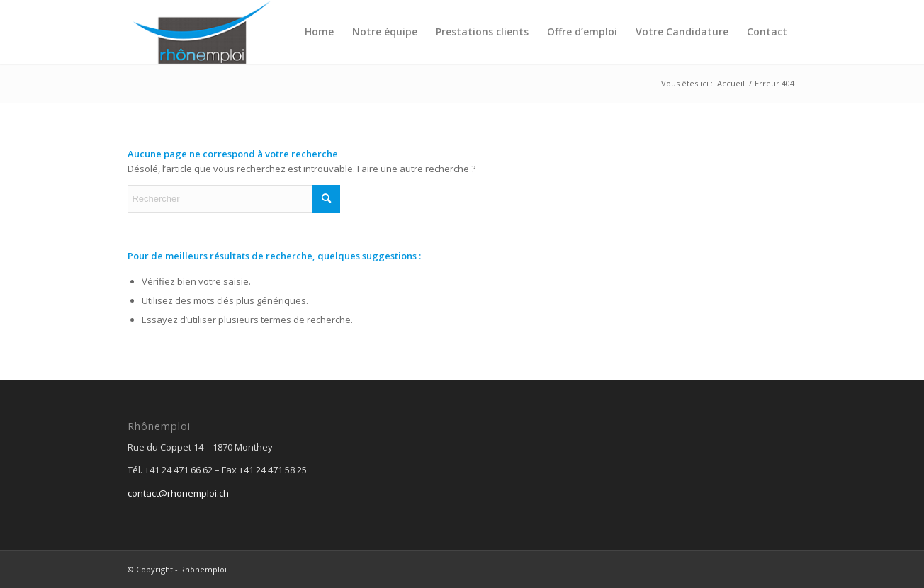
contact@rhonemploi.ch (178, 493)
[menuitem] (319, 32)
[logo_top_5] (202, 32)
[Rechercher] (234, 199)
